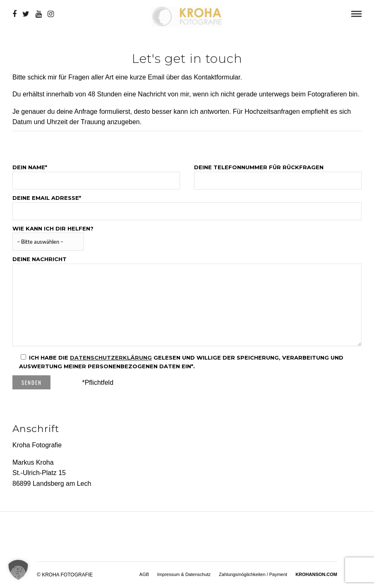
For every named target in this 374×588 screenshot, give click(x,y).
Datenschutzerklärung (111, 357)
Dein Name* (96, 174)
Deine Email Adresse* (187, 204)
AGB (144, 574)
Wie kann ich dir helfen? (53, 235)
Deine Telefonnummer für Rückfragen (278, 174)
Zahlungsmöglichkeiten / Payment (253, 574)
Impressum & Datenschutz (184, 574)
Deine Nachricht (187, 301)
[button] (18, 570)
